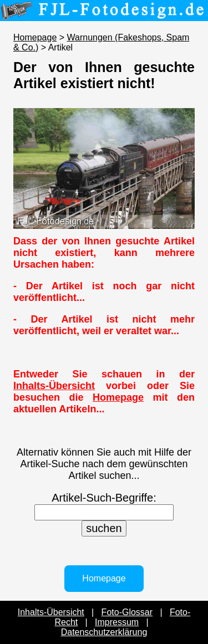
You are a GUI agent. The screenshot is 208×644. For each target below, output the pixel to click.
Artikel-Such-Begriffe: (104, 498)
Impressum (117, 622)
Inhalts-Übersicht (54, 386)
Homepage (35, 37)
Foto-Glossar (127, 612)
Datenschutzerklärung (104, 632)
